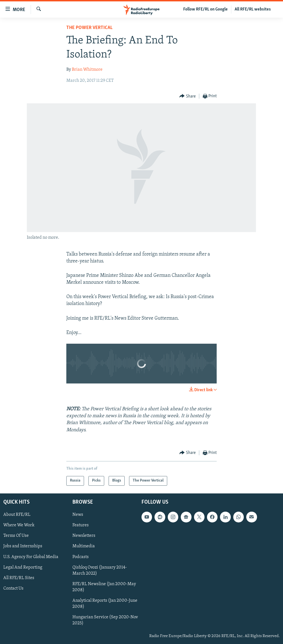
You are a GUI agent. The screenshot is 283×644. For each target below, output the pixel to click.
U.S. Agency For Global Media (31, 557)
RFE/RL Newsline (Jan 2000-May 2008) (104, 587)
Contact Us (13, 588)
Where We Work (19, 525)
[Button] (188, 96)
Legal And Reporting (23, 567)
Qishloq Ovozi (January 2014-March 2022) (100, 571)
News (78, 515)
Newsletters (84, 536)
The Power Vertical (89, 28)
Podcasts (81, 557)
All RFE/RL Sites (19, 578)
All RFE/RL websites (253, 9)
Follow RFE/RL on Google (205, 9)
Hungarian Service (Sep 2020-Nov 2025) (105, 620)
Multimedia (84, 546)
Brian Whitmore (87, 70)
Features (81, 525)
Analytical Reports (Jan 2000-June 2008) (105, 604)
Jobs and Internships (23, 546)
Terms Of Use (16, 536)
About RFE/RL (17, 515)
